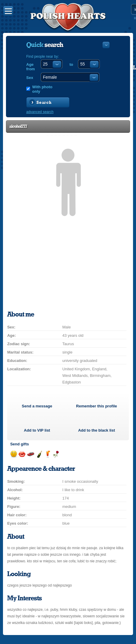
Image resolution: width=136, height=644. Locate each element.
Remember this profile (96, 406)
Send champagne (39, 454)
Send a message (37, 406)
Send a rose (56, 454)
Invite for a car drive (31, 454)
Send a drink (48, 454)
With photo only (42, 89)
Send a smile (14, 454)
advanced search (40, 112)
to (71, 64)
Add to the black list (97, 430)
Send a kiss (22, 454)
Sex (30, 78)
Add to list (37, 430)
